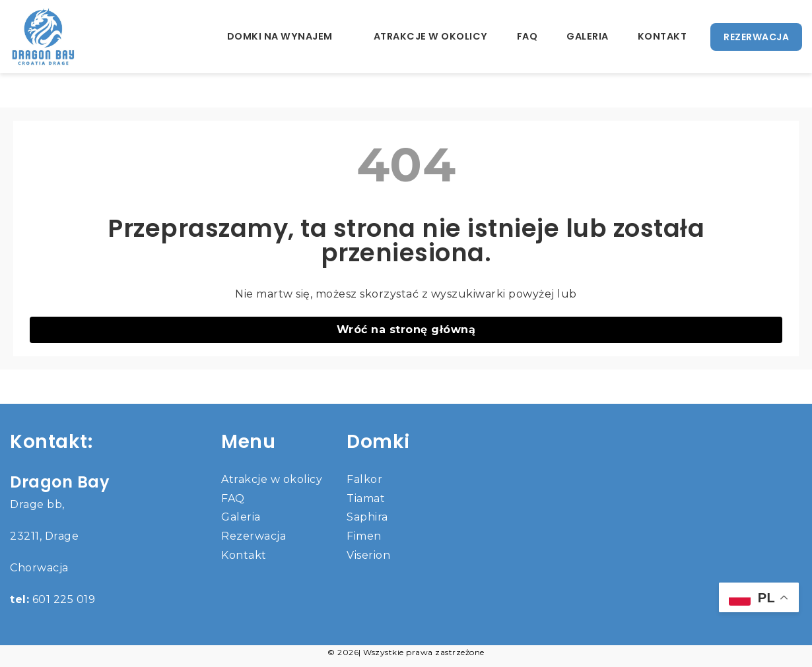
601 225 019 (52, 599)
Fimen (364, 536)
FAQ (527, 36)
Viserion (368, 555)
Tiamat (366, 498)
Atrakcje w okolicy (431, 36)
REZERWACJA (756, 37)
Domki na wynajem (280, 36)
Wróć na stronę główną (406, 330)
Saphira (367, 517)
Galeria (588, 36)
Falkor (364, 479)
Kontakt (662, 36)
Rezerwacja (254, 536)
